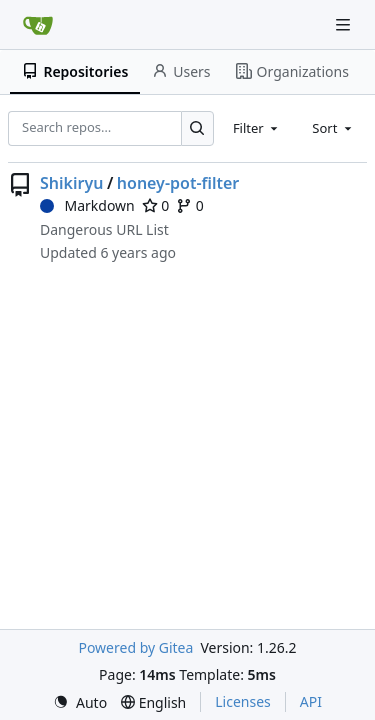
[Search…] (197, 128)
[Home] (38, 25)
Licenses (243, 701)
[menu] (80, 702)
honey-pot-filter (178, 183)
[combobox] (257, 128)
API (311, 701)
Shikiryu (71, 183)
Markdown (87, 205)
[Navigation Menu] (345, 24)
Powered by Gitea (135, 647)
